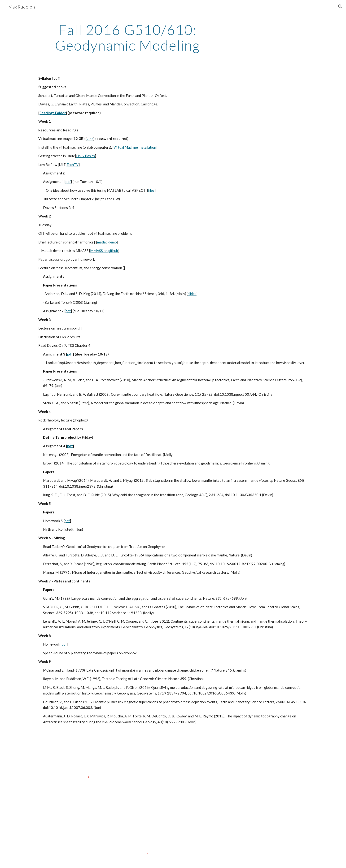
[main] (127, 37)
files (151, 190)
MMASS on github (104, 251)
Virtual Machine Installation (135, 147)
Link (90, 139)
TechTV (72, 165)
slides (192, 294)
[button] (340, 7)
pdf (68, 182)
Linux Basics (85, 156)
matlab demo (107, 242)
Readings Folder (53, 113)
